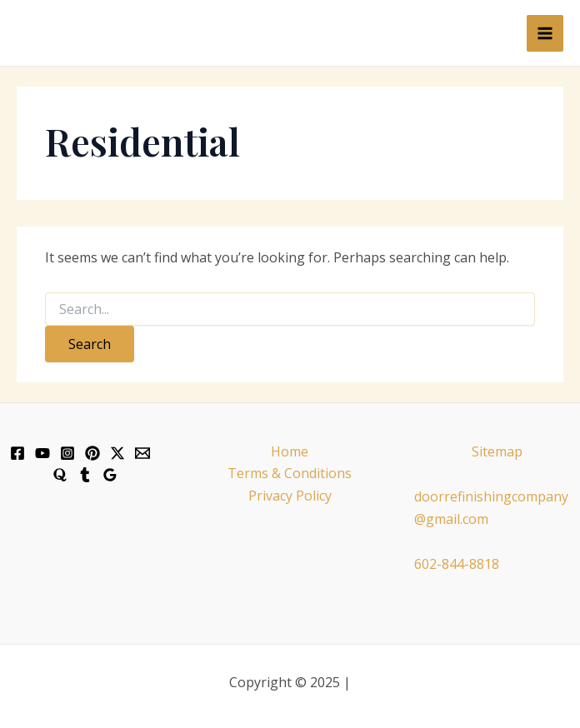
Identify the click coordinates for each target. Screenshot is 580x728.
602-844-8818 (457, 564)
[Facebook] (17, 453)
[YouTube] (42, 453)
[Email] (142, 453)
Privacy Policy (290, 496)
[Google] (110, 475)
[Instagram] (67, 453)
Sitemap (497, 451)
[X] (117, 453)
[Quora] (60, 475)
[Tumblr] (85, 475)
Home (290, 451)
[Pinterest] (92, 453)
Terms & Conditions (290, 473)
